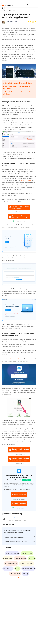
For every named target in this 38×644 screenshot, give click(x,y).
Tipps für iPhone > (13, 10)
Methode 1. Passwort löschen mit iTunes (18, 83)
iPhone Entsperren (11, 563)
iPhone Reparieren (29, 569)
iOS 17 (18, 569)
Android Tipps (8, 569)
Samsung (32, 558)
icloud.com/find (14, 359)
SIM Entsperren (15, 574)
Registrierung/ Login (12, 518)
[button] (18, 577)
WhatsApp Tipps (27, 553)
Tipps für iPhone (15, 24)
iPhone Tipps (8, 558)
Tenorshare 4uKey (26, 180)
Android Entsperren (12, 553)
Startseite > (4, 10)
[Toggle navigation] (34, 5)
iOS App (26, 574)
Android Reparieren (27, 563)
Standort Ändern (20, 558)
